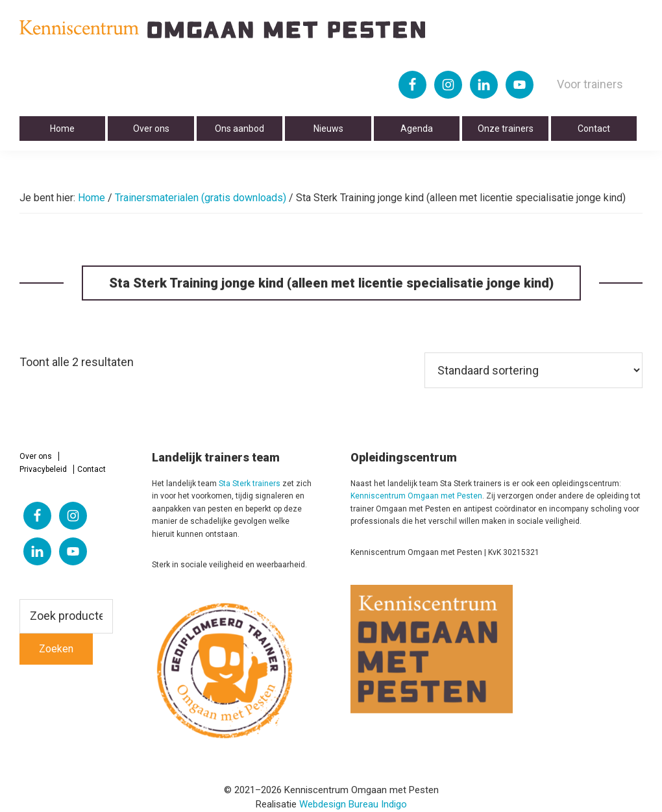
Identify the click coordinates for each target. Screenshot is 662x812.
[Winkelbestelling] (533, 370)
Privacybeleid (43, 469)
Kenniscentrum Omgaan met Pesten (416, 496)
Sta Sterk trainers (250, 484)
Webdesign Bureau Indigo (353, 804)
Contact (92, 469)
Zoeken (56, 649)
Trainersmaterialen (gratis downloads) (201, 198)
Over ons (36, 456)
